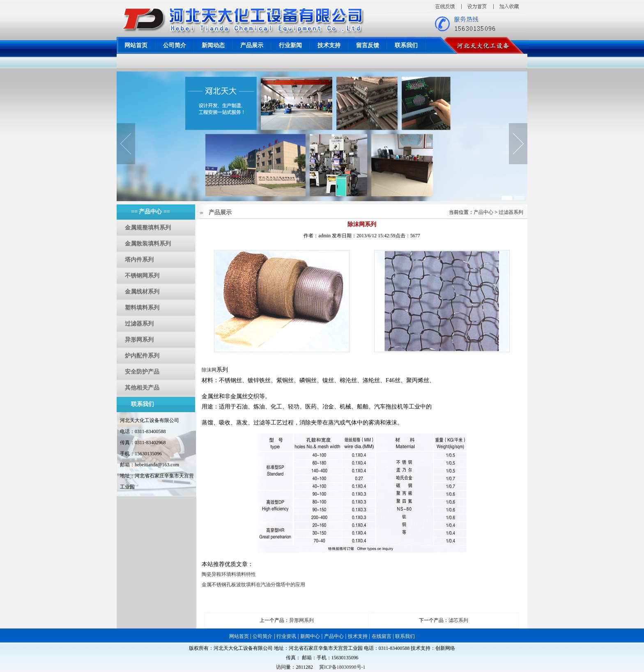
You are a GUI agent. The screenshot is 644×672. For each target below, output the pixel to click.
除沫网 (209, 370)
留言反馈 (368, 45)
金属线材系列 (142, 292)
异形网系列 (139, 340)
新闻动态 (213, 45)
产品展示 (252, 45)
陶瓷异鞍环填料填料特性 (229, 574)
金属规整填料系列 (148, 228)
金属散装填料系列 (148, 244)
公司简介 (175, 45)
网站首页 (136, 45)
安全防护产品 (142, 372)
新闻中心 (310, 636)
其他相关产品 (142, 388)
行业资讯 (286, 636)
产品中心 (484, 212)
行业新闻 (290, 45)
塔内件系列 (139, 260)
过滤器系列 (139, 324)
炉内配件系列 (142, 356)
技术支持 (329, 45)
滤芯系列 (458, 620)
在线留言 (382, 636)
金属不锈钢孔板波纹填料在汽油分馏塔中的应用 (253, 585)
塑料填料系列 (142, 308)
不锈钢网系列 (142, 276)
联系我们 (406, 45)
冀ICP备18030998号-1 (342, 667)
